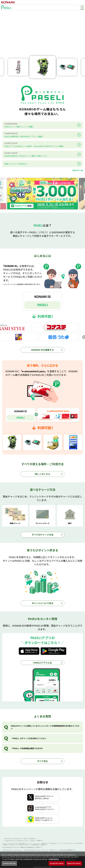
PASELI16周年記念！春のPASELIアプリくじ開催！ (40, 135)
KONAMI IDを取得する (43, 350)
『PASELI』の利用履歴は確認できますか (27, 748)
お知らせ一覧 (78, 170)
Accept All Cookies (57, 863)
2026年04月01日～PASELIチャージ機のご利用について (40, 154)
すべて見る (42, 761)
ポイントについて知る (43, 603)
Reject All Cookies (74, 863)
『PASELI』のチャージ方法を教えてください (29, 738)
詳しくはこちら (42, 474)
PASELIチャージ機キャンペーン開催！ (40, 125)
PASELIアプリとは (43, 663)
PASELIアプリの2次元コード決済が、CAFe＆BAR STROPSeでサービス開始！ (40, 145)
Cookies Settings (9, 863)
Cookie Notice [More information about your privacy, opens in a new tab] (54, 859)
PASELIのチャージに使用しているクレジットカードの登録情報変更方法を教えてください (45, 727)
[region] (42, 860)
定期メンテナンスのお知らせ (16, 164)
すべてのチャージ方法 (42, 535)
